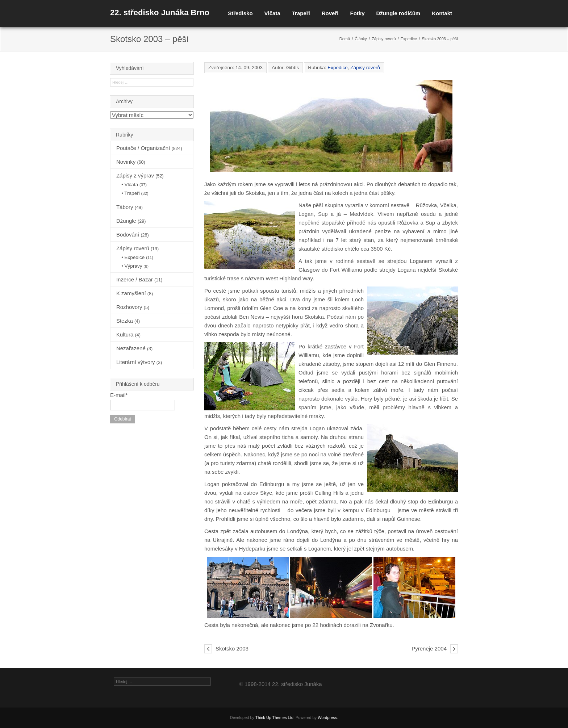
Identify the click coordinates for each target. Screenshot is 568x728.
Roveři (330, 13)
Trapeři (301, 13)
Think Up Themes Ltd (274, 717)
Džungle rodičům (398, 13)
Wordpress (327, 717)
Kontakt (442, 13)
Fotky (357, 13)
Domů (345, 39)
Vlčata (272, 13)
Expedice (409, 39)
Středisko (240, 13)
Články (361, 39)
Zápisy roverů (384, 39)
